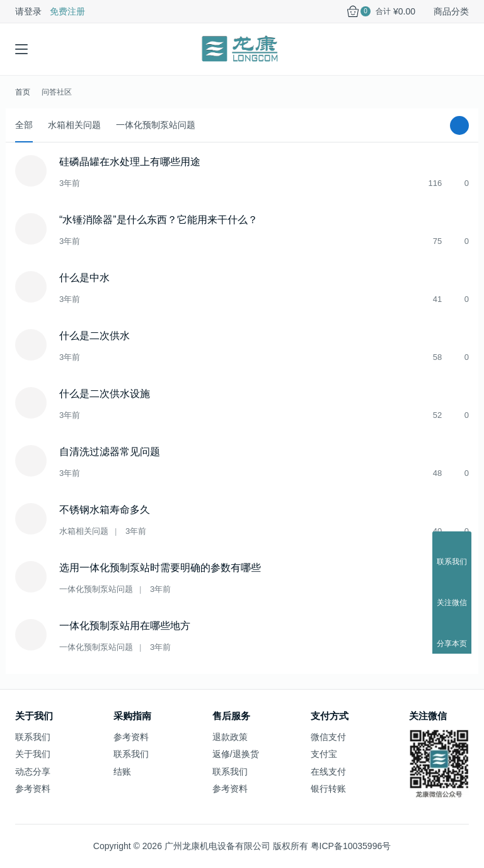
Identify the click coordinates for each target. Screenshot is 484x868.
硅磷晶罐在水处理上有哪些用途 (130, 162)
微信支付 (328, 737)
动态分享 (33, 772)
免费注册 (67, 11)
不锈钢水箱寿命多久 (105, 510)
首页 (23, 92)
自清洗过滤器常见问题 (110, 452)
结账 (122, 772)
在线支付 (328, 772)
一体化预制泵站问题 (156, 125)
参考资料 (33, 789)
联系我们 (33, 737)
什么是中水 (84, 278)
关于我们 (33, 754)
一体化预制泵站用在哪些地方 (125, 626)
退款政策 (230, 737)
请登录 (28, 11)
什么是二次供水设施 (105, 394)
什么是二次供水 (95, 336)
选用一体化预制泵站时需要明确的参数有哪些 (160, 568)
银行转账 (328, 789)
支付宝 (324, 754)
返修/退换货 (236, 754)
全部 (24, 125)
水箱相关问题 (74, 125)
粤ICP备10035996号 (351, 846)
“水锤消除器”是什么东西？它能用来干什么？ (158, 220)
